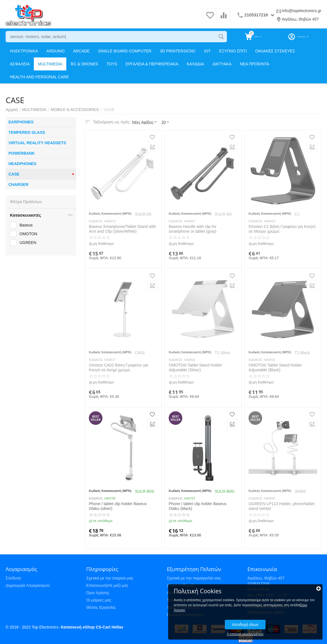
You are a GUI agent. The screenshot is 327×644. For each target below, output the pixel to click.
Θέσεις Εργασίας (101, 607)
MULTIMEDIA (50, 64)
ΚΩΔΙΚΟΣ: (96, 221)
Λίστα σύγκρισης (181, 593)
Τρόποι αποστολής (183, 607)
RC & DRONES (84, 64)
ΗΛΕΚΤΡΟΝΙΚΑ (24, 51)
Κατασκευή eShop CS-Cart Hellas (92, 627)
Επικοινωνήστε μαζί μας (107, 585)
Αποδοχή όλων (283, 620)
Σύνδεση (13, 578)
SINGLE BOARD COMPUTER (125, 51)
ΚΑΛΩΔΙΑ (195, 64)
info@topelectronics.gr (302, 11)
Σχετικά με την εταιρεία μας (110, 578)
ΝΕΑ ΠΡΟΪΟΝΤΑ (254, 64)
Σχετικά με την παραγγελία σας (194, 578)
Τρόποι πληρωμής (183, 600)
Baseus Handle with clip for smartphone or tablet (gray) (193, 229)
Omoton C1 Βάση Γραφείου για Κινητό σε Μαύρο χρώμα (282, 229)
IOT (207, 51)
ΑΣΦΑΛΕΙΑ (20, 64)
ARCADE (81, 51)
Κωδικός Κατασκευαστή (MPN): (110, 214)
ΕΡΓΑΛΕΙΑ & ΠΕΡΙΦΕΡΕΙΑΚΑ (152, 64)
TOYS (112, 64)
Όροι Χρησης (273, 605)
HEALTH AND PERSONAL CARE (39, 77)
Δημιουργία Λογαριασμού (28, 585)
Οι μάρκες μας (99, 600)
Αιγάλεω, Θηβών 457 (300, 19)
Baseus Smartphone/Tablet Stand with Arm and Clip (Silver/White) (122, 229)
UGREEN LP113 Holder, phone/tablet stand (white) (281, 506)
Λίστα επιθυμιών (181, 585)
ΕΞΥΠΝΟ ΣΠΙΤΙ (233, 51)
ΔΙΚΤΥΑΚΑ (222, 64)
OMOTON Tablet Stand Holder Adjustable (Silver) (195, 367)
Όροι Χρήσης (98, 593)
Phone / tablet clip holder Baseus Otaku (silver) (118, 506)
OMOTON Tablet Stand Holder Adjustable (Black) (275, 367)
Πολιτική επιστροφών (185, 615)
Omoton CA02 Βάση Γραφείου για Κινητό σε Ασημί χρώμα (118, 367)
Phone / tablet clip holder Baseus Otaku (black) (198, 506)
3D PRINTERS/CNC (178, 51)
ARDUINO (56, 51)
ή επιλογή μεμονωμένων (283, 629)
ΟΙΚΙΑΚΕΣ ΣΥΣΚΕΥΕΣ (275, 51)
